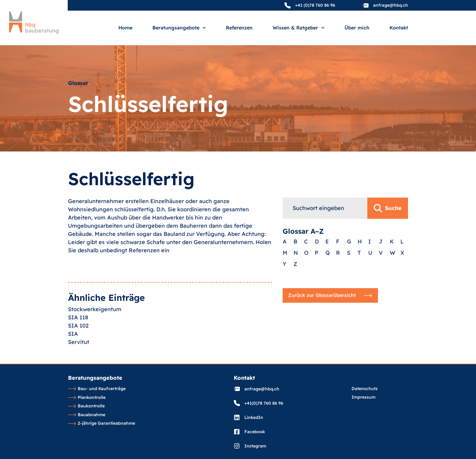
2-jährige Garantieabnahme (102, 423)
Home (125, 28)
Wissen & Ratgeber (299, 28)
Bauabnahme (87, 415)
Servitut (79, 360)
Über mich (357, 28)
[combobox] (325, 229)
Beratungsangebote (179, 28)
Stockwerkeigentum (95, 327)
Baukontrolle (86, 406)
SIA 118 (78, 335)
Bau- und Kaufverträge (97, 389)
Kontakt (399, 28)
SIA (73, 351)
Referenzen (239, 28)
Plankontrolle (87, 398)
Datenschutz (365, 389)
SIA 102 (78, 343)
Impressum (364, 397)
